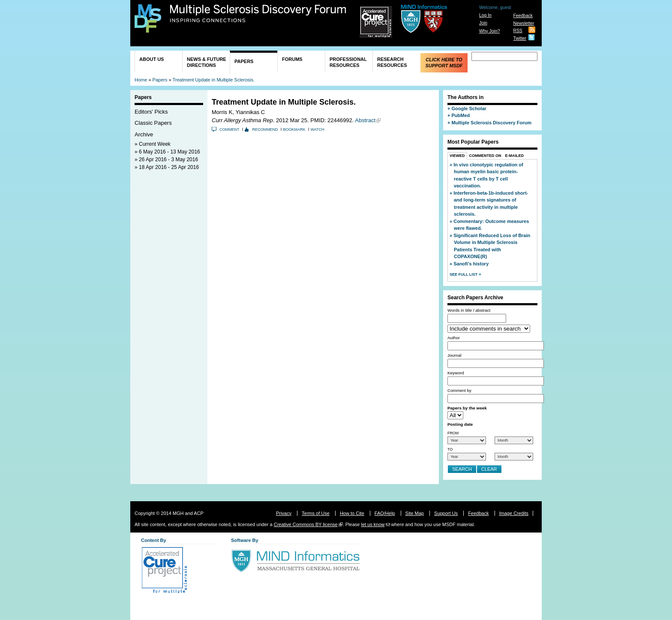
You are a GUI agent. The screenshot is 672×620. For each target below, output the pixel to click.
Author (454, 338)
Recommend (265, 129)
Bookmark (294, 129)
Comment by (459, 390)
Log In (485, 15)
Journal (454, 355)
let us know (373, 524)
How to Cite (352, 513)
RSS (517, 31)
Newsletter (523, 23)
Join (483, 23)
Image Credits (514, 513)
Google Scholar (469, 108)
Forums (292, 59)
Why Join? (490, 31)
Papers (244, 61)
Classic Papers (153, 123)
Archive (144, 134)
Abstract (365, 120)
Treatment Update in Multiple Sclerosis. (213, 80)
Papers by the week (467, 408)
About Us (151, 59)
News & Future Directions (207, 62)
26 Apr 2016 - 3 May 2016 (168, 160)
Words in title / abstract (469, 310)
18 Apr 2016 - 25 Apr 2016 (169, 167)
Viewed (457, 156)
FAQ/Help (385, 513)
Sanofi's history (471, 264)
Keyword (456, 373)
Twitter (520, 38)
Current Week (155, 144)
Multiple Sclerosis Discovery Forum (258, 14)
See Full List (464, 274)
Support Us (446, 513)
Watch (318, 129)
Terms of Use (316, 513)
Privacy (284, 513)
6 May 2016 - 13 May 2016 (169, 152)
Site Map (415, 513)
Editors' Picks (151, 112)
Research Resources (392, 62)
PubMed (460, 115)
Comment (229, 129)
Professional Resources (348, 62)
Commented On (485, 156)
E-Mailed (515, 156)
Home (141, 80)
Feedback (523, 16)
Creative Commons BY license (306, 524)
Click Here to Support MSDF (444, 63)
